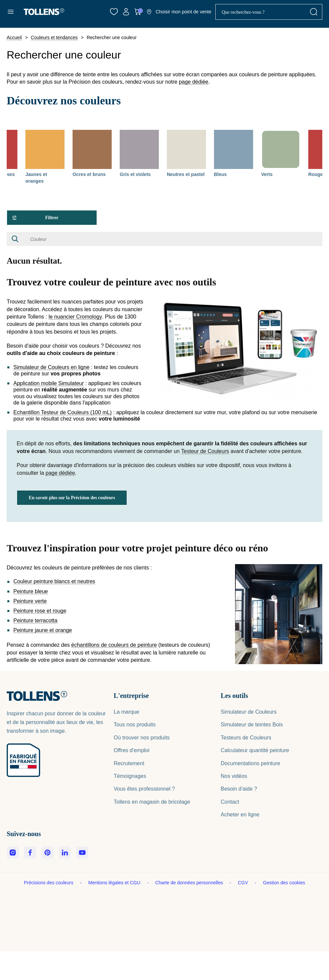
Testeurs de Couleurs (246, 738)
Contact (230, 802)
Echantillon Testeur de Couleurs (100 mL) (63, 413)
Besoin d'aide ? (239, 789)
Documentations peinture (250, 763)
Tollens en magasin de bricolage (152, 802)
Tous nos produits (135, 725)
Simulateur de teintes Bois (252, 725)
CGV (243, 883)
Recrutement (129, 763)
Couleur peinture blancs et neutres (54, 582)
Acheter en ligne (240, 815)
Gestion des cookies (284, 883)
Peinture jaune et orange (43, 630)
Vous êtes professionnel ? (144, 789)
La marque (127, 712)
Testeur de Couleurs (205, 451)
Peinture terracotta (35, 621)
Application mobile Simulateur (49, 383)
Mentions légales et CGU (115, 883)
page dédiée (194, 82)
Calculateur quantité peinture (255, 750)
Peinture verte (30, 601)
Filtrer (35, 218)
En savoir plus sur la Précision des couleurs (72, 498)
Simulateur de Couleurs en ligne (51, 367)
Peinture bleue (31, 592)
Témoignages (130, 776)
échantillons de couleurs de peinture (114, 645)
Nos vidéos (234, 776)
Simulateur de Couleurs (249, 712)
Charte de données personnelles (190, 883)
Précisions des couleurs (49, 883)
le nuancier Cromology (75, 317)
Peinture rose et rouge (40, 611)
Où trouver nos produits (142, 738)
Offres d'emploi (132, 750)
